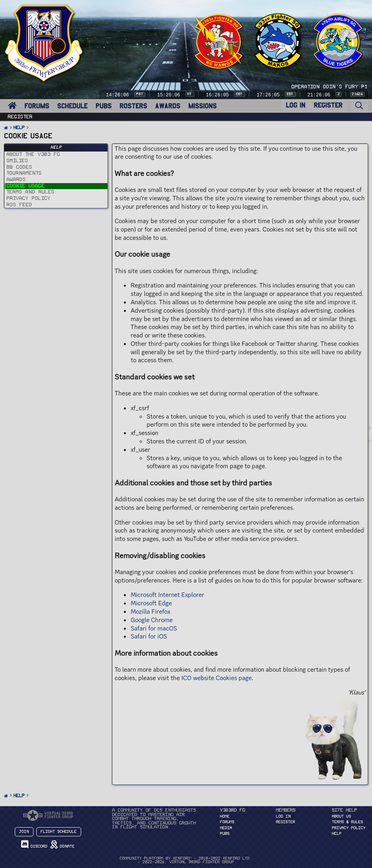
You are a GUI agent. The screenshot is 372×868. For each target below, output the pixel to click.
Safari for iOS (149, 636)
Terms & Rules (348, 822)
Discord (34, 845)
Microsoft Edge (151, 603)
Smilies (18, 161)
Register (20, 117)
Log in (283, 816)
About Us (342, 816)
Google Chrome (152, 620)
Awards (16, 180)
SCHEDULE (72, 106)
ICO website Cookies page (217, 678)
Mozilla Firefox (150, 612)
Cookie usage (26, 186)
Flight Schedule (59, 832)
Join (24, 832)
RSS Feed (20, 205)
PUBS (103, 106)
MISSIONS (202, 106)
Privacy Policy (349, 828)
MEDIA (226, 828)
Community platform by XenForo (186, 858)
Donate (63, 845)
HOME (225, 816)
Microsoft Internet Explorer (167, 595)
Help (337, 834)
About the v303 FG (34, 154)
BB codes (20, 167)
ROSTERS (133, 106)
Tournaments (24, 173)
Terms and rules (31, 192)
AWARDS (168, 106)
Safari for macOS (154, 628)
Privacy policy (29, 198)
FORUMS (37, 106)
